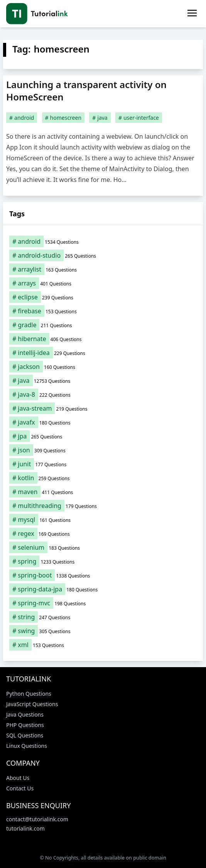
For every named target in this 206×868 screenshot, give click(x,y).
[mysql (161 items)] (103, 520)
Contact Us (20, 788)
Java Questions (25, 714)
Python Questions (29, 694)
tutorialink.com (25, 828)
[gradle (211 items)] (103, 325)
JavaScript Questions (32, 704)
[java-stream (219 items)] (103, 408)
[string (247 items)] (103, 617)
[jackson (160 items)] (103, 367)
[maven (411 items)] (103, 492)
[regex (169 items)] (103, 533)
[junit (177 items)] (103, 464)
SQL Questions (25, 735)
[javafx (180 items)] (103, 422)
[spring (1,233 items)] (103, 561)
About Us (18, 778)
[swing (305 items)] (103, 631)
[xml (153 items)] (103, 645)
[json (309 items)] (103, 450)
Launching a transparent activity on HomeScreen (86, 91)
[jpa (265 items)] (103, 436)
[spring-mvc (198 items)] (103, 603)
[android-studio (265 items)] (103, 255)
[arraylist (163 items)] (103, 269)
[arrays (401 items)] (103, 283)
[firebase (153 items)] (103, 311)
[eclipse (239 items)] (103, 297)
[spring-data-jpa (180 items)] (103, 589)
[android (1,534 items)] (103, 241)
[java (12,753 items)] (103, 380)
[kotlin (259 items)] (103, 478)
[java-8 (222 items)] (103, 394)
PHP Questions (25, 725)
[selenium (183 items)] (103, 547)
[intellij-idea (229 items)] (103, 353)
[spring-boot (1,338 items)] (103, 575)
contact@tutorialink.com (37, 819)
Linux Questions (27, 746)
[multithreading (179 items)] (103, 506)
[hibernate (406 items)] (103, 339)
